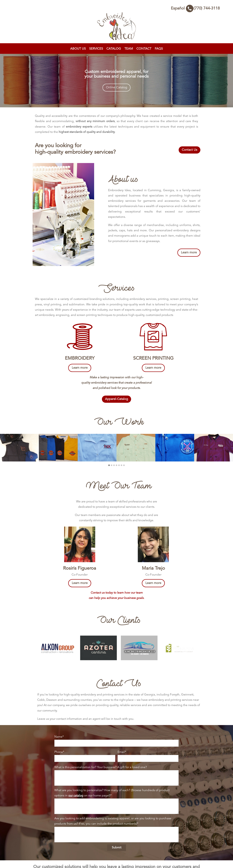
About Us (78, 49)
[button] (109, 459)
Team (129, 49)
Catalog (114, 49)
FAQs (159, 49)
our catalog (76, 789)
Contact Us (190, 150)
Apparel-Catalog (116, 399)
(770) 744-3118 (203, 8)
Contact (144, 49)
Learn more (189, 253)
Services (96, 49)
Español (178, 9)
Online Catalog (116, 88)
